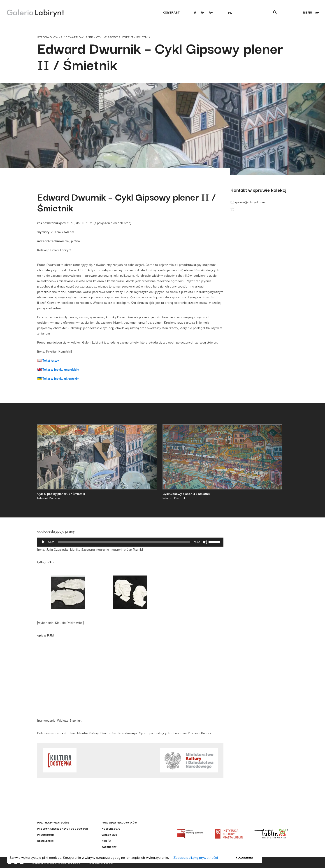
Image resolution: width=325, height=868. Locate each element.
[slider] (124, 542)
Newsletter (45, 841)
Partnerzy (109, 847)
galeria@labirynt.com (247, 202)
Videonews (109, 835)
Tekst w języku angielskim (61, 369)
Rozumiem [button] (244, 857)
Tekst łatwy (51, 360)
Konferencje (111, 829)
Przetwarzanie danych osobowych (63, 829)
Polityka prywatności (53, 822)
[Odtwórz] (43, 542)
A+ (203, 12)
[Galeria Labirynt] (32, 12)
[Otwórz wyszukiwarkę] (275, 12)
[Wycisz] (205, 542)
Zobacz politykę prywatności (196, 857)
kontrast (171, 12)
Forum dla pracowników (119, 822)
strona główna (50, 37)
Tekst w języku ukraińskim (61, 378)
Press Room (46, 835)
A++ (211, 12)
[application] (130, 542)
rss (104, 841)
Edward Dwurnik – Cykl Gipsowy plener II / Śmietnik (108, 37)
